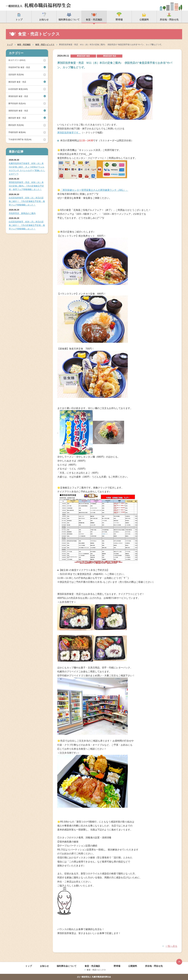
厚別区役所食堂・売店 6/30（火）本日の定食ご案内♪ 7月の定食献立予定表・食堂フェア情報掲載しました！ (26, 186)
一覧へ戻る (171, 946)
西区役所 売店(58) (16, 125)
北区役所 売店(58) (16, 75)
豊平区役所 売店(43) (17, 103)
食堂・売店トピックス (45, 45)
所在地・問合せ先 (154, 966)
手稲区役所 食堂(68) (17, 132)
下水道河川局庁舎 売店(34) (20, 139)
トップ (10, 45)
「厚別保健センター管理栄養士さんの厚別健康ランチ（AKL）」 (94, 190)
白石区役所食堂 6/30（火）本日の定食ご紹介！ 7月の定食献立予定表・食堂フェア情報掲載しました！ (27, 201)
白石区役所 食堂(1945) (18, 89)
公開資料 (133, 966)
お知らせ (44, 966)
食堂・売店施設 (24, 45)
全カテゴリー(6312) (17, 60)
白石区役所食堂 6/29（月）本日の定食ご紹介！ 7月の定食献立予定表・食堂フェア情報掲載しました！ (27, 225)
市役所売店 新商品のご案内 (22, 213)
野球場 (117, 966)
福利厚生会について (67, 966)
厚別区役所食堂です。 (69, 133)
